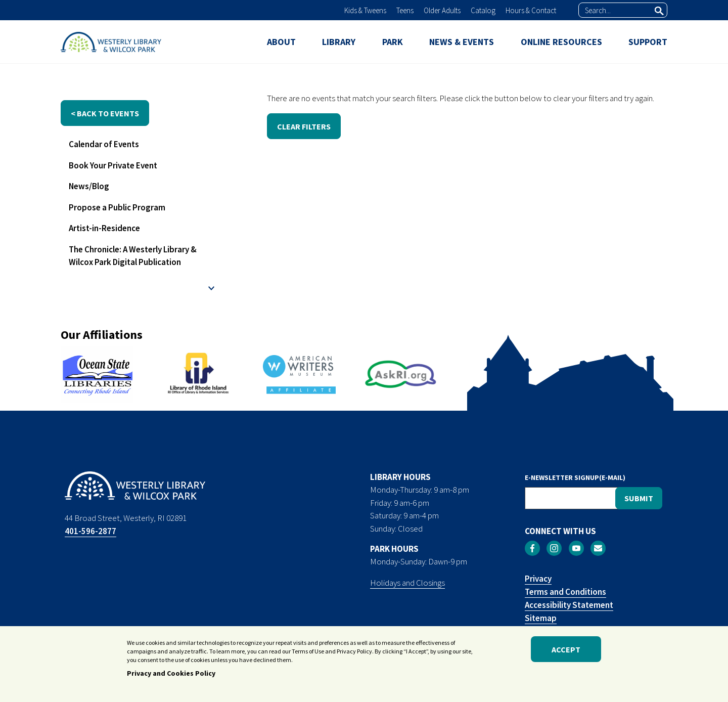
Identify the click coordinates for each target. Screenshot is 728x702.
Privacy (538, 579)
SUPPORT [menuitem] (648, 42)
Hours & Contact (531, 10)
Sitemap (541, 618)
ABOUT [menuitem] (281, 42)
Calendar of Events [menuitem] (104, 144)
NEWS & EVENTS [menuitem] (462, 42)
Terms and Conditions (565, 592)
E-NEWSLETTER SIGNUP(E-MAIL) (575, 477)
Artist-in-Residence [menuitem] (104, 228)
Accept (566, 653)
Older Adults (442, 10)
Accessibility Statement (569, 605)
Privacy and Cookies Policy (171, 678)
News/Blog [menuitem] (89, 186)
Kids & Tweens (365, 10)
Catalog (483, 10)
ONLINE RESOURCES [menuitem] (561, 42)
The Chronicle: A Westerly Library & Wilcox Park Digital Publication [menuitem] (133, 256)
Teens (405, 10)
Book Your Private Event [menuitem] (113, 165)
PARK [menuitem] (393, 42)
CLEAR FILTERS (304, 126)
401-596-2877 (90, 531)
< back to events (105, 113)
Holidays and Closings (407, 583)
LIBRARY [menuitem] (339, 42)
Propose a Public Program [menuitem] (117, 207)
